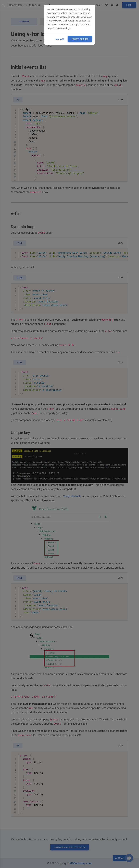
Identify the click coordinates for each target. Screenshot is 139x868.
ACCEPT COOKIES (80, 39)
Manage (60, 39)
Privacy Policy (54, 21)
